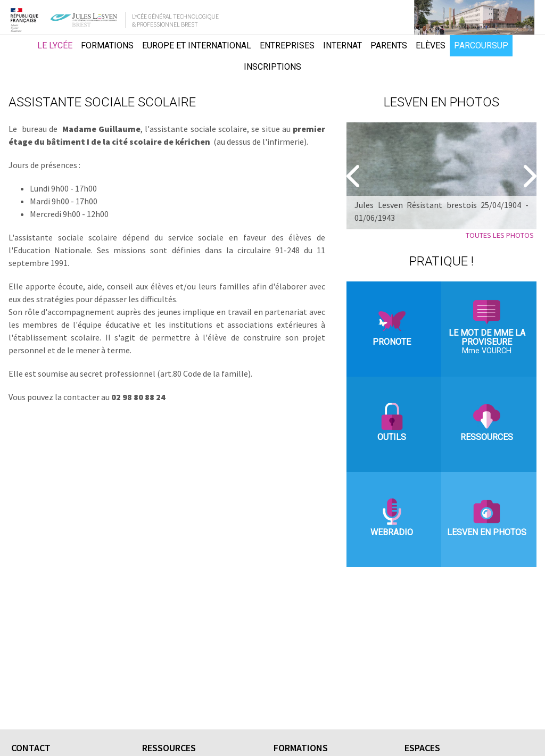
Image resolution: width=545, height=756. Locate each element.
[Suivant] (529, 176)
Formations (107, 45)
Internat (342, 45)
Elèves (431, 45)
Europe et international (197, 45)
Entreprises (287, 45)
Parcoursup (481, 45)
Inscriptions (272, 67)
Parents (389, 45)
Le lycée (55, 45)
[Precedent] (354, 176)
